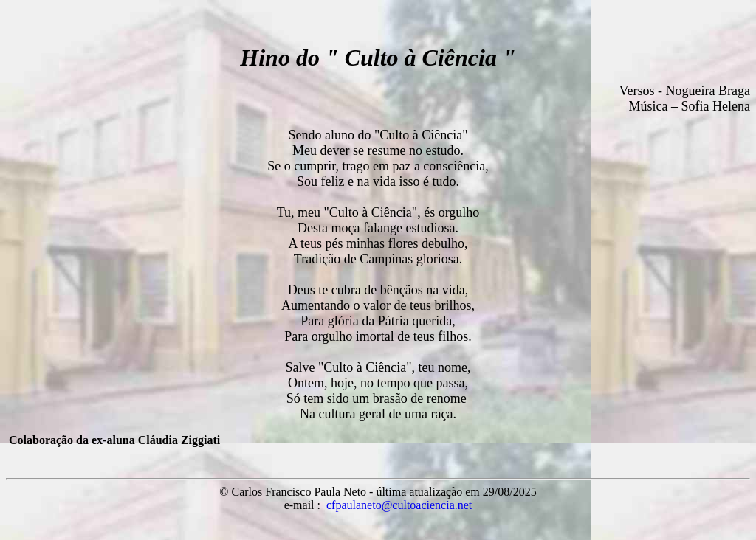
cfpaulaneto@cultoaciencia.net (399, 505)
